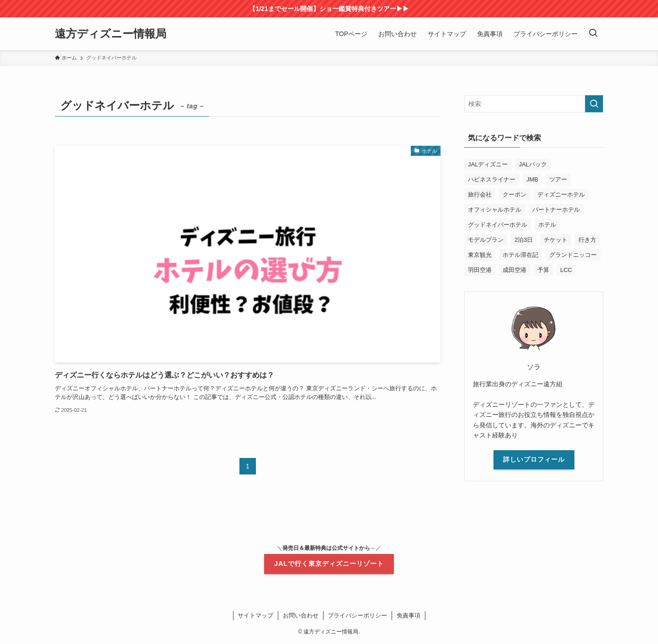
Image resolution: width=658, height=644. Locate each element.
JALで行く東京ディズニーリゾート (329, 564)
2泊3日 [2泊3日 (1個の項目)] (524, 240)
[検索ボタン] (593, 34)
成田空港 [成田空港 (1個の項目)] (515, 270)
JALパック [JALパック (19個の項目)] (533, 164)
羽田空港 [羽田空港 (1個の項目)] (480, 270)
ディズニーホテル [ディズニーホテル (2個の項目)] (561, 194)
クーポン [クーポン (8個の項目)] (515, 194)
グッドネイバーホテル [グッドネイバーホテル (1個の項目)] (498, 225)
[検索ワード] (534, 104)
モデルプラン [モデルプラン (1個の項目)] (486, 240)
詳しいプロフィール (534, 459)
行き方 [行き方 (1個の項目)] (587, 240)
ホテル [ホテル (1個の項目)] (547, 225)
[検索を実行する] (594, 104)
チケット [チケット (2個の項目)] (556, 240)
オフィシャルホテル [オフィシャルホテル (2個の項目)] (495, 210)
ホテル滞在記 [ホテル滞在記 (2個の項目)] (520, 255)
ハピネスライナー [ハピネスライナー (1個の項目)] (492, 179)
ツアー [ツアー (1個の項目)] (558, 179)
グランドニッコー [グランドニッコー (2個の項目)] (573, 255)
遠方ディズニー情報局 (111, 34)
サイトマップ (255, 615)
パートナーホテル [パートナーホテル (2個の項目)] (556, 210)
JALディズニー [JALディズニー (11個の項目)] (488, 164)
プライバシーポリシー (357, 615)
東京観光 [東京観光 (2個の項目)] (480, 255)
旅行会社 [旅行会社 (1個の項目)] (480, 194)
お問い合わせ (301, 615)
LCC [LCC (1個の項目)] (566, 270)
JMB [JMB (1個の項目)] (532, 179)
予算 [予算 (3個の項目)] (543, 270)
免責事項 (409, 615)
